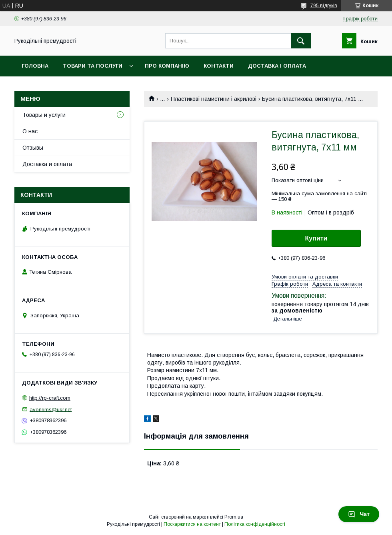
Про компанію (167, 66)
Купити (316, 238)
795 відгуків (324, 6)
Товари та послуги (93, 66)
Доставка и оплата (47, 164)
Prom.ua (234, 517)
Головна (35, 66)
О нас (30, 131)
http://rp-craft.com (50, 398)
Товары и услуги (44, 115)
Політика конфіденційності (255, 524)
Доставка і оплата (277, 66)
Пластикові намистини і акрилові (214, 99)
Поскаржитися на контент (192, 524)
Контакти (219, 66)
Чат (359, 514)
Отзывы (33, 148)
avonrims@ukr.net (51, 409)
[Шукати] (301, 41)
